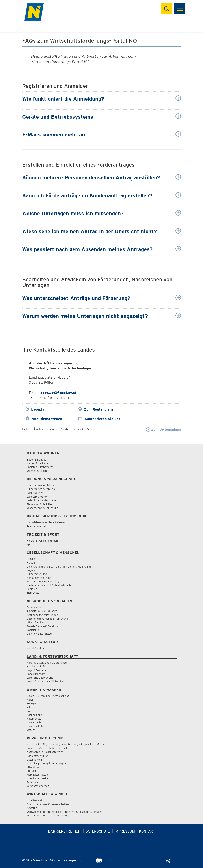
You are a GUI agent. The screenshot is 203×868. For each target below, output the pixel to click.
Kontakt (147, 831)
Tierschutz (33, 593)
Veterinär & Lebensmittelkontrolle (47, 681)
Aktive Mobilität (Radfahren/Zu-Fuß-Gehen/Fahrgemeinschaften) (65, 744)
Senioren (32, 589)
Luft (29, 711)
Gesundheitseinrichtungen (42, 615)
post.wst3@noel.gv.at (58, 393)
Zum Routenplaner (100, 409)
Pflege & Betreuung (38, 622)
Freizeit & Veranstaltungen (42, 541)
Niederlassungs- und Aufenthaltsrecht (49, 585)
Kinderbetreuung (37, 574)
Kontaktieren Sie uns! (103, 419)
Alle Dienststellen (47, 419)
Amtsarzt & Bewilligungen (42, 611)
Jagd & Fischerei (37, 670)
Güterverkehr (34, 760)
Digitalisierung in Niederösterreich (47, 522)
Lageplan (39, 409)
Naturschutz (34, 719)
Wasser (31, 730)
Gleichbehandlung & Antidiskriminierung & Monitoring (59, 567)
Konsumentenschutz (39, 578)
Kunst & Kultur (35, 648)
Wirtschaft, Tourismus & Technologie (48, 815)
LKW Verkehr (34, 767)
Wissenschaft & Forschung (42, 508)
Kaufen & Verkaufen (38, 463)
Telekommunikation (38, 526)
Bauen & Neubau (36, 460)
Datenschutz (98, 831)
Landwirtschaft (36, 674)
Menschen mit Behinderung (43, 581)
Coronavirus (34, 607)
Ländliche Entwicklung (40, 678)
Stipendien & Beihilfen (40, 504)
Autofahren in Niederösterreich (45, 752)
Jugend (31, 570)
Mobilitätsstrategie (38, 775)
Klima (30, 707)
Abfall (30, 700)
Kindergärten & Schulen (41, 489)
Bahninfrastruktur (37, 756)
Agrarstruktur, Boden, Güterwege (47, 663)
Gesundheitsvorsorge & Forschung (47, 619)
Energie (31, 703)
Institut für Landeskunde (41, 500)
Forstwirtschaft (36, 666)
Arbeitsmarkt (34, 800)
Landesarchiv (35, 493)
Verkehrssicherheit (38, 786)
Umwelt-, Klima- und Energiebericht (48, 696)
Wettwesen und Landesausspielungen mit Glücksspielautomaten (64, 812)
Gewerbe (32, 808)
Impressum (125, 831)
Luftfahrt (32, 771)
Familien (32, 559)
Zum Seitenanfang (163, 429)
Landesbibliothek (37, 497)
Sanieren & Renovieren (40, 467)
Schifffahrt (33, 782)
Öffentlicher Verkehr (39, 778)
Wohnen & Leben (37, 471)
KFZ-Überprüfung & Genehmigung (47, 763)
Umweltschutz (35, 726)
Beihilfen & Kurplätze (39, 634)
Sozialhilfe (33, 630)
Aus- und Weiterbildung (41, 485)
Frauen (31, 563)
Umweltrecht (34, 722)
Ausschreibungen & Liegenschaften (48, 804)
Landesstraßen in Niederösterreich (47, 748)
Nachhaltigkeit (35, 715)
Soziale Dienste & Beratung (43, 626)
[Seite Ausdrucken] (99, 862)
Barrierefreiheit (65, 831)
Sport (30, 544)
